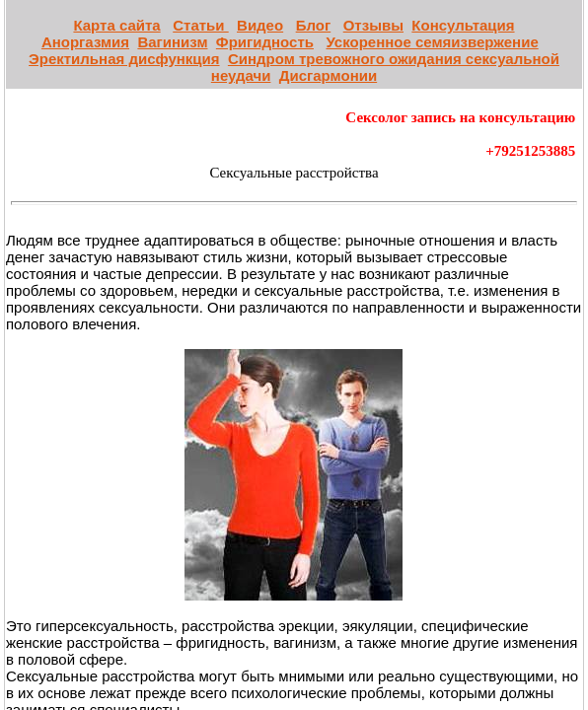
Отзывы (373, 25)
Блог (314, 25)
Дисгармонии (328, 75)
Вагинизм (172, 42)
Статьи (200, 25)
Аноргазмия (85, 42)
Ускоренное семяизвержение (432, 42)
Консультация (463, 25)
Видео (260, 25)
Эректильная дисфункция (124, 59)
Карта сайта (116, 25)
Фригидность (265, 42)
